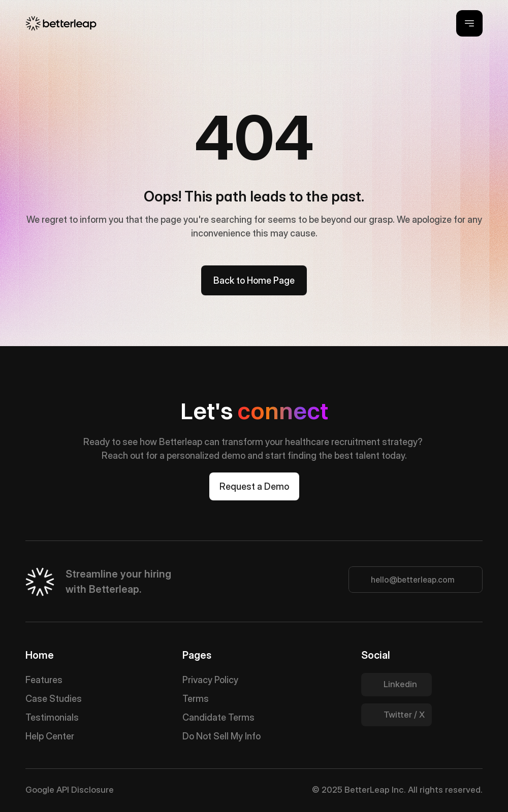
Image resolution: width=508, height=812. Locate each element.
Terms (196, 699)
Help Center (50, 736)
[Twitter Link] (396, 685)
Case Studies (54, 699)
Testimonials (52, 717)
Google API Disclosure (70, 790)
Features (44, 680)
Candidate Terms (218, 717)
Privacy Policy (210, 680)
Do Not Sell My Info (221, 736)
